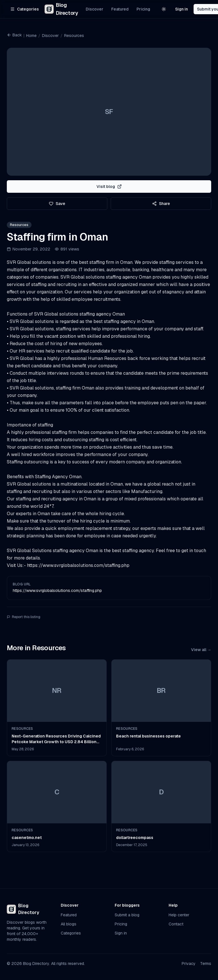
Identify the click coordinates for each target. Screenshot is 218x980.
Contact (176, 924)
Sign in (182, 9)
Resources (74, 36)
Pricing (143, 9)
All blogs (69, 924)
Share (161, 204)
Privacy (189, 964)
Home (31, 36)
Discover (95, 9)
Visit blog (109, 187)
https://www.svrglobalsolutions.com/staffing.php (57, 591)
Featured (120, 9)
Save (57, 204)
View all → (201, 650)
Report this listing (24, 617)
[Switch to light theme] (164, 9)
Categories (71, 933)
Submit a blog (127, 915)
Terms (206, 964)
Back (14, 35)
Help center (179, 915)
